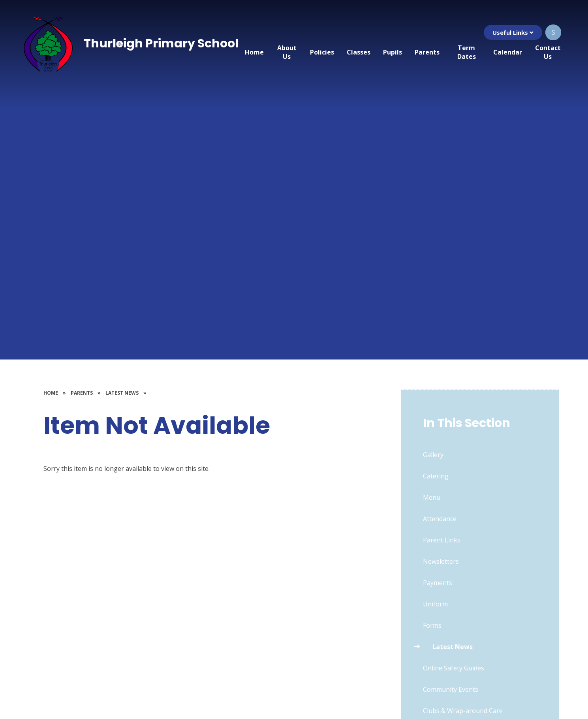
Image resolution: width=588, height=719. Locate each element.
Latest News (122, 393)
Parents (82, 393)
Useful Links (513, 32)
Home (51, 393)
